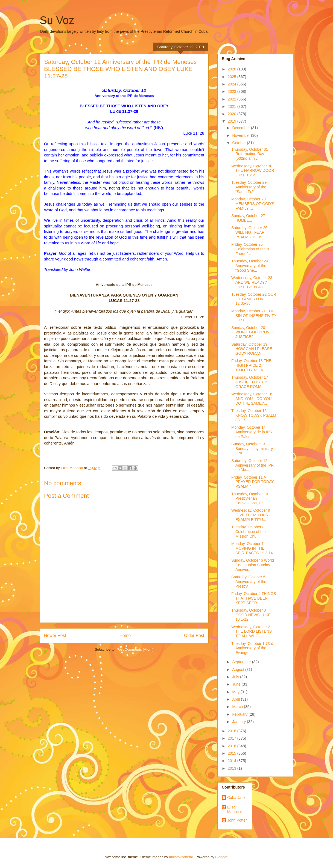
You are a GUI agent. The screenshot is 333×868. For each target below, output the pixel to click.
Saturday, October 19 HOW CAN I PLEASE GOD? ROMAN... (252, 349)
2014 (233, 761)
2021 (233, 106)
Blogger (221, 857)
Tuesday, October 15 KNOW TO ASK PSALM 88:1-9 (254, 415)
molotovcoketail (181, 857)
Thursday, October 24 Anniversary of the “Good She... (250, 266)
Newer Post (55, 636)
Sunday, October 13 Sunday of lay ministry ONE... (252, 449)
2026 (233, 69)
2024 (233, 84)
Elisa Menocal (234, 809)
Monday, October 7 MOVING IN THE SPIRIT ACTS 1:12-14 (252, 548)
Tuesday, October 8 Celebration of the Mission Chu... (249, 532)
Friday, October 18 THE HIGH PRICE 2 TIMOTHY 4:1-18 (251, 365)
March (238, 707)
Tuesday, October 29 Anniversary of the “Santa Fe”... (249, 187)
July (236, 677)
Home (125, 636)
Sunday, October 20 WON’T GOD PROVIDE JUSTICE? (254, 332)
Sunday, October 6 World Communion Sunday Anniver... (253, 565)
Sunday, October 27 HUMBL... (248, 218)
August (239, 669)
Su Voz (57, 20)
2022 (233, 99)
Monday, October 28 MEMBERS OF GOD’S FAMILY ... (253, 204)
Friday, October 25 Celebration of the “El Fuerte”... (251, 249)
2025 (233, 77)
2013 (233, 768)
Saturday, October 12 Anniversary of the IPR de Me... (252, 465)
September (242, 662)
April (236, 699)
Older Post (194, 636)
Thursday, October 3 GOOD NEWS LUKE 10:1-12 (251, 615)
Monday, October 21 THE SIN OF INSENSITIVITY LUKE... (254, 316)
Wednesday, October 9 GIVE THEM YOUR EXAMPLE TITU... (251, 515)
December (241, 128)
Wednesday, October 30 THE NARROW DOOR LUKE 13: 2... (253, 171)
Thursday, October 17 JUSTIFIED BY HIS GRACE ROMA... (250, 382)
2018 (233, 731)
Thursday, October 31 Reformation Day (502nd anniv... (250, 154)
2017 (233, 738)
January (239, 722)
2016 (233, 746)
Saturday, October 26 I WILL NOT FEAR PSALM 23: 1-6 (250, 232)
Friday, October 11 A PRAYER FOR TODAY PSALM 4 (252, 482)
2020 (233, 114)
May (236, 692)
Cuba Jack (236, 798)
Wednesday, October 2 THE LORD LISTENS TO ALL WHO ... (252, 632)
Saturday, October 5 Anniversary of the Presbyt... (249, 582)
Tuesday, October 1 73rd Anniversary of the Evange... (252, 648)
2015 (233, 753)
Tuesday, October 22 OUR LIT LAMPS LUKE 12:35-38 (254, 299)
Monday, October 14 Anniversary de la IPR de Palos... (252, 432)
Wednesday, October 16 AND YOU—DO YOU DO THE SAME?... (252, 399)
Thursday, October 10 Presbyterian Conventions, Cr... (250, 499)
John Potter (237, 820)
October (239, 143)
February (240, 714)
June (237, 684)
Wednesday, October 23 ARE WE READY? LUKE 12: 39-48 (252, 282)
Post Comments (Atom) (135, 649)
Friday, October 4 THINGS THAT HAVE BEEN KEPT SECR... (254, 598)
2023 (233, 91)
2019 (233, 121)
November (241, 135)
